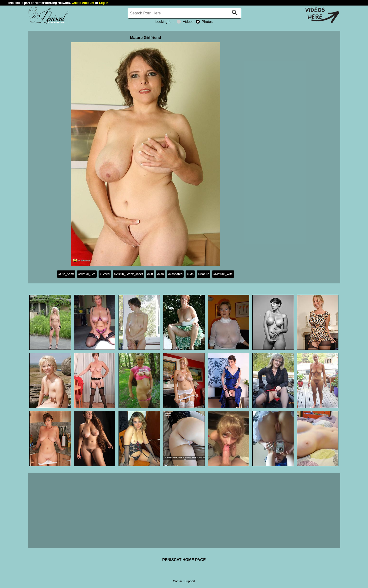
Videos (185, 22)
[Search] (185, 13)
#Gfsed (105, 274)
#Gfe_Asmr (66, 274)
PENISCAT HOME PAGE (184, 560)
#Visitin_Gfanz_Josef (128, 274)
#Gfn (161, 274)
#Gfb (190, 274)
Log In (104, 3)
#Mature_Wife (223, 274)
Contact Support (184, 581)
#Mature (203, 274)
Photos (204, 22)
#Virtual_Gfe (87, 274)
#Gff (150, 274)
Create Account (83, 3)
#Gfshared (175, 274)
